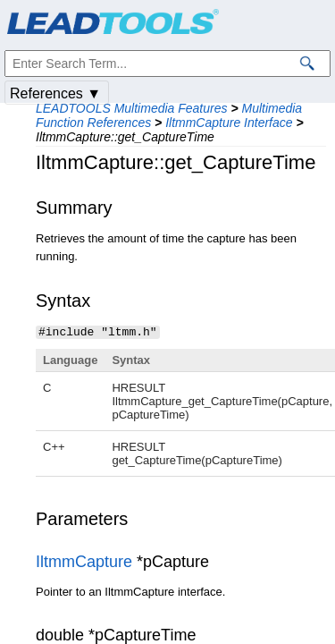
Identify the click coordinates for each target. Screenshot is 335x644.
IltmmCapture (84, 561)
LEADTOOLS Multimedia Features (132, 108)
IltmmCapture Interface (229, 123)
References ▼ (55, 93)
